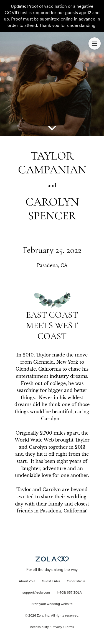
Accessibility (39, 627)
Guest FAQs (51, 581)
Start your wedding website (52, 604)
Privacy (57, 627)
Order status (76, 581)
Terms (69, 627)
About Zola (27, 581)
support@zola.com (36, 593)
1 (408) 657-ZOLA (69, 593)
